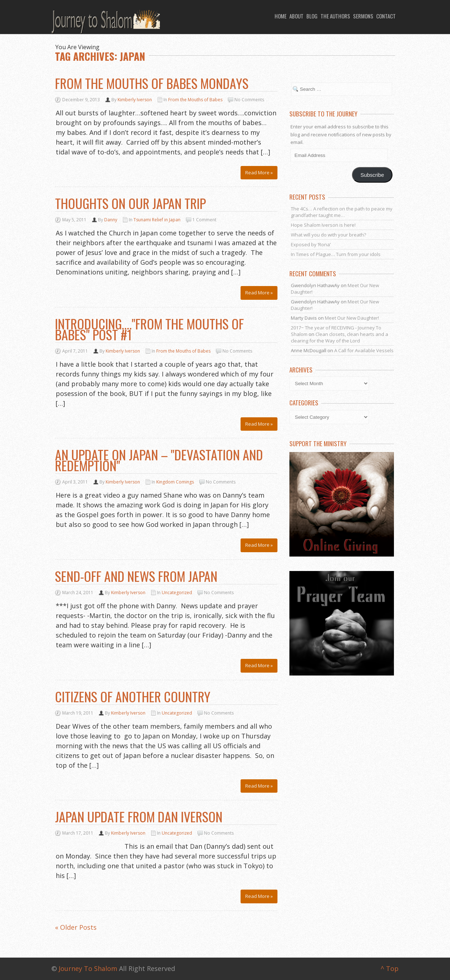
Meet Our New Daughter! (352, 318)
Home (281, 16)
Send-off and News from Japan (136, 576)
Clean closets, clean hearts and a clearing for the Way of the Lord (339, 337)
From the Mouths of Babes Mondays (152, 83)
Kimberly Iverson (135, 100)
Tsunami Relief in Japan (157, 220)
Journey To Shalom (88, 968)
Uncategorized (177, 593)
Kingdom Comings (175, 482)
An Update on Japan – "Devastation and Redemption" (159, 460)
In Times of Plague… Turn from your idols (336, 254)
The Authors (335, 16)
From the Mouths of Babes (195, 100)
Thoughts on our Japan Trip (130, 203)
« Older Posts (76, 928)
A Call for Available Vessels (364, 350)
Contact (386, 16)
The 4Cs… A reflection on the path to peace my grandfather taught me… (342, 212)
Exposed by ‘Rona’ (311, 244)
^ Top (390, 968)
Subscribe (372, 175)
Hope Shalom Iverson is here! (323, 225)
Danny (111, 220)
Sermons (363, 16)
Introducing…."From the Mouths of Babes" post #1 (149, 329)
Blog (312, 16)
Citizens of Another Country (133, 696)
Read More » (259, 172)
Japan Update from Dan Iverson (139, 816)
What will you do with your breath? (328, 235)
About (296, 16)
